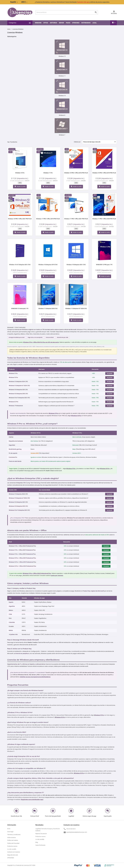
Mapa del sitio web (13, 855)
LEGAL (95, 23)
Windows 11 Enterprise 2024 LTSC (48, 309)
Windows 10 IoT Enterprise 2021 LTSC (20, 265)
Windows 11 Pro (48, 173)
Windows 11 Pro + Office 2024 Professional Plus (37, 573)
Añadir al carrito (20, 187)
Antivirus (53, 23)
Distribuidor (86, 23)
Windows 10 (62, 96)
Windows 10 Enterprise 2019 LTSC (48, 265)
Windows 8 (62, 115)
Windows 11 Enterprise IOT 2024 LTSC (76, 309)
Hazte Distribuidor (40, 845)
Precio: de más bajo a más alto (100, 142)
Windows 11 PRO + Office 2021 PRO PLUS (76, 219)
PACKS (68, 23)
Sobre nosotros (12, 837)
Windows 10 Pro (20, 173)
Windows (38, 23)
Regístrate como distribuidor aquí (32, 800)
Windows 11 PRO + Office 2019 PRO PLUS (48, 219)
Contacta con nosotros (14, 852)
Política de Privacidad (13, 843)
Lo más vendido (12, 849)
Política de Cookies (13, 840)
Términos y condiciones (14, 835)
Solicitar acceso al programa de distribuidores (35, 677)
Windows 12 (62, 56)
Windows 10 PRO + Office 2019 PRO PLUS (104, 173)
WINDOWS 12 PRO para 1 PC (104, 265)
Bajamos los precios (41, 834)
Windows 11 (62, 76)
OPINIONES (76, 23)
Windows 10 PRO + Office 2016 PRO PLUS (76, 173)
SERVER (61, 23)
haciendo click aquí (83, 2)
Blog (37, 842)
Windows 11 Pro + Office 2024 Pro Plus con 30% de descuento (41, 342)
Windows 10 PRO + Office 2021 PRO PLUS (20, 219)
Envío (9, 829)
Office (46, 23)
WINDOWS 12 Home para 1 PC (20, 309)
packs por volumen (57, 575)
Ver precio (110, 374)
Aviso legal (10, 832)
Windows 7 (62, 135)
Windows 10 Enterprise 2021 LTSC (76, 265)
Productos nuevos (12, 846)
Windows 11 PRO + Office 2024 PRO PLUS (104, 219)
